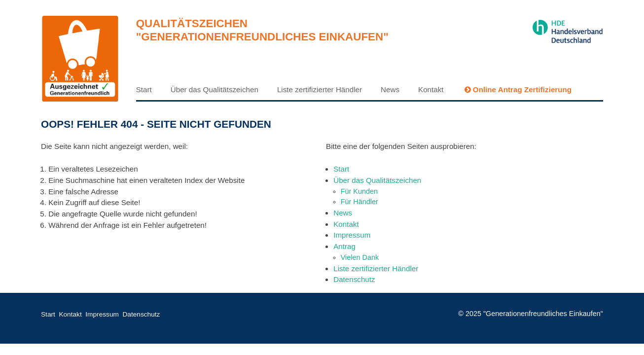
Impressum (352, 235)
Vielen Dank (360, 257)
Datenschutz (354, 279)
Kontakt (431, 89)
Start (144, 89)
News (390, 89)
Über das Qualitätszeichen (215, 89)
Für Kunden (359, 191)
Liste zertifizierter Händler (320, 89)
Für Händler (359, 202)
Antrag (344, 246)
